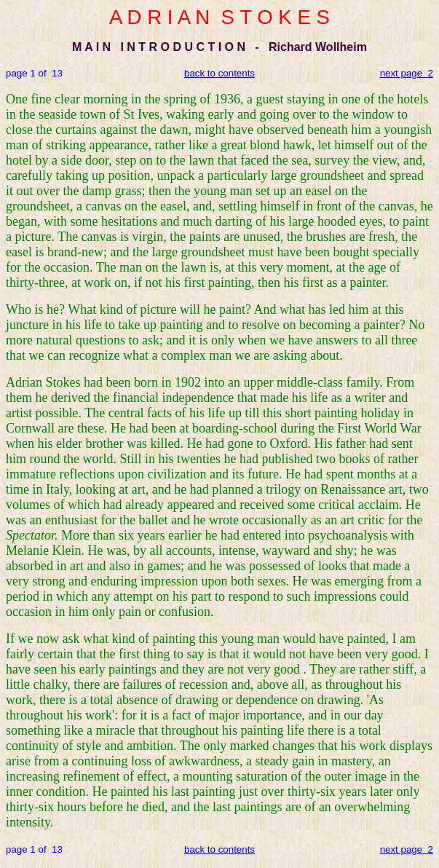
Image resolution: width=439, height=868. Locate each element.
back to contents (219, 73)
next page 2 (407, 73)
